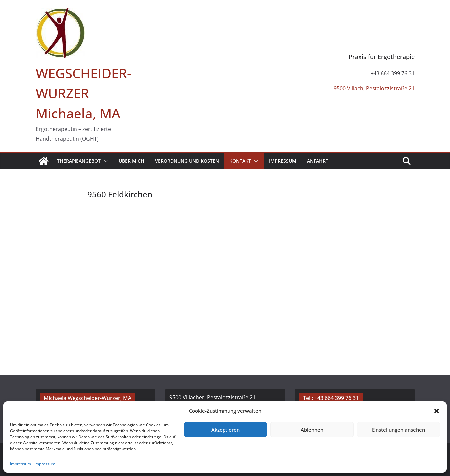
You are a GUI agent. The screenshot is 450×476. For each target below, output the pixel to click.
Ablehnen (312, 430)
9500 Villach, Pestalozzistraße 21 (374, 88)
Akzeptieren (225, 430)
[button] (437, 411)
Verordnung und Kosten (187, 161)
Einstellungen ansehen (398, 430)
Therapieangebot (79, 161)
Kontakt (240, 161)
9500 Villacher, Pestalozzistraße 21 (213, 397)
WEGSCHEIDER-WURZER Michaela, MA (83, 93)
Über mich (132, 161)
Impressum (20, 464)
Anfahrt (318, 161)
